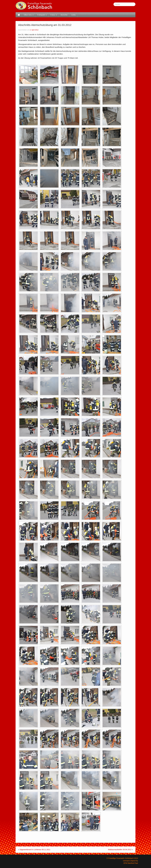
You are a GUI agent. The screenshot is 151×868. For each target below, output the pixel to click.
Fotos (54, 15)
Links (74, 15)
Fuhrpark (42, 15)
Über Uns (29, 15)
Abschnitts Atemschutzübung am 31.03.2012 (45, 25)
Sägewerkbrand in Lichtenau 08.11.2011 (35, 850)
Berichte (64, 15)
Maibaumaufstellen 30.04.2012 (120, 850)
